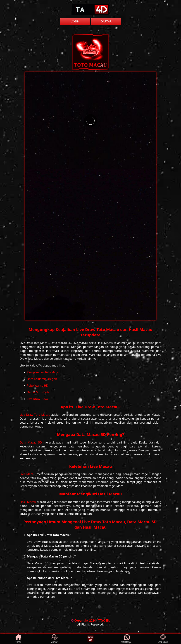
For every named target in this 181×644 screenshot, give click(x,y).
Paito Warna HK (37, 386)
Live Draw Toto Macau (35, 415)
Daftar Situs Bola (38, 392)
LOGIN (75, 21)
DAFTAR (106, 21)
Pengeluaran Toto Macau (44, 372)
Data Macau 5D (32, 442)
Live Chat (163, 639)
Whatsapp (127, 639)
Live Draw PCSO (38, 399)
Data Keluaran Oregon (42, 379)
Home (18, 639)
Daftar (54, 639)
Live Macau (28, 474)
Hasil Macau (28, 502)
